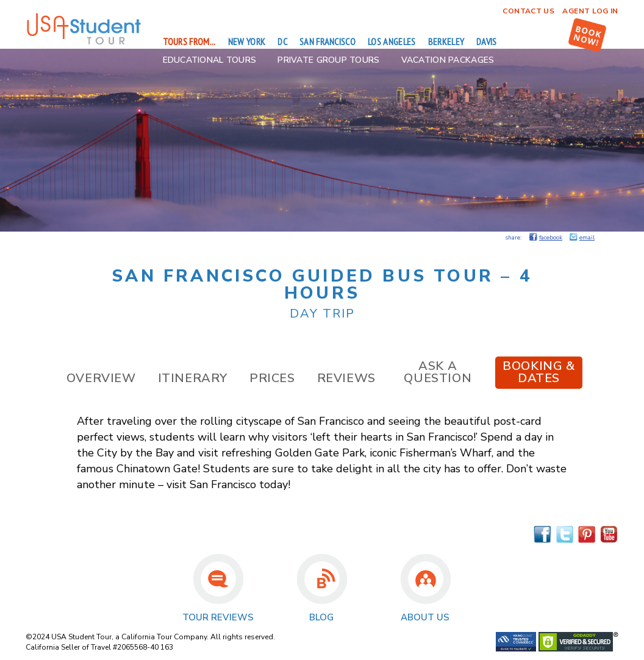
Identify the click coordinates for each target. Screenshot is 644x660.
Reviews (346, 378)
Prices (272, 378)
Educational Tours (210, 60)
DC (282, 41)
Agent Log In (590, 11)
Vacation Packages (448, 60)
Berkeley (446, 41)
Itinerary (193, 378)
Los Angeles (392, 41)
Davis (487, 41)
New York (247, 41)
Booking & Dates (538, 372)
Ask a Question (438, 372)
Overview (101, 378)
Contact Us (528, 11)
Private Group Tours (328, 60)
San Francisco (327, 41)
